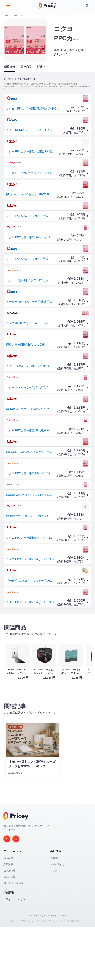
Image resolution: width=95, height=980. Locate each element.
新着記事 (8, 911)
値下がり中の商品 (13, 936)
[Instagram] (7, 892)
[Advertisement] (47, 643)
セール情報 (9, 924)
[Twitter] (16, 892)
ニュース (55, 924)
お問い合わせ (57, 918)
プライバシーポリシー (15, 953)
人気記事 (8, 918)
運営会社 (55, 911)
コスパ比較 (9, 930)
